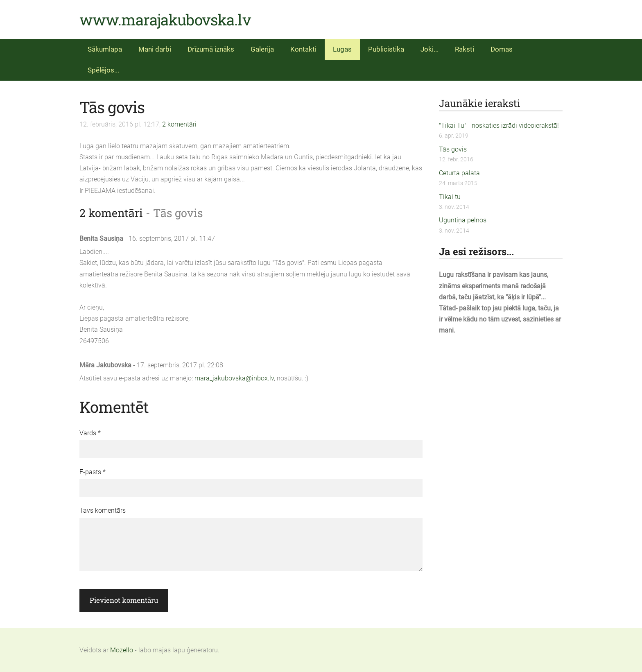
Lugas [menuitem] (342, 49)
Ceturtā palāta (459, 173)
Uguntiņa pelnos (463, 220)
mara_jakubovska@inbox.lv (234, 378)
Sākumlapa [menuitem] (105, 49)
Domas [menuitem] (502, 49)
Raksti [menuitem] (465, 49)
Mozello (122, 650)
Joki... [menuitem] (430, 49)
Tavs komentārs (103, 510)
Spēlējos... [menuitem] (103, 70)
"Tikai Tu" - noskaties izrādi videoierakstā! (499, 126)
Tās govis (453, 149)
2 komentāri (179, 124)
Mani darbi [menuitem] (155, 49)
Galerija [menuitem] (262, 49)
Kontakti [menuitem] (303, 49)
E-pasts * (93, 472)
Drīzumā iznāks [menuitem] (211, 49)
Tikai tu (450, 197)
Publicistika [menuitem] (386, 49)
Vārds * (90, 433)
